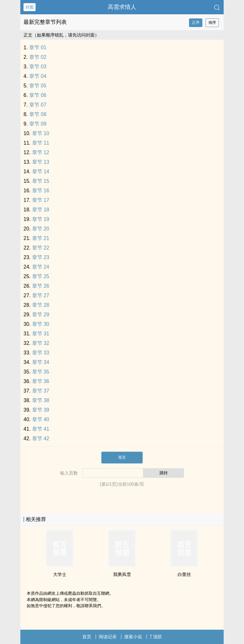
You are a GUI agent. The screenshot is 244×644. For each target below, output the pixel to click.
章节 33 (41, 353)
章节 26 (41, 286)
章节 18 (41, 210)
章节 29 (41, 315)
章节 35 (41, 372)
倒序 (212, 23)
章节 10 (41, 133)
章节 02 (38, 57)
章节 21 (41, 238)
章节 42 (41, 438)
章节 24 (41, 267)
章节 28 (41, 305)
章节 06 (38, 95)
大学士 (60, 574)
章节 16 (41, 191)
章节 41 (41, 429)
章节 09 (38, 124)
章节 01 (38, 48)
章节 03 (38, 67)
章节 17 (41, 200)
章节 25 (41, 276)
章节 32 (41, 343)
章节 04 (38, 76)
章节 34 (41, 362)
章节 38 (41, 400)
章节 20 (41, 229)
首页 (87, 637)
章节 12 (41, 152)
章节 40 (41, 419)
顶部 (156, 637)
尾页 (122, 457)
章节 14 (41, 171)
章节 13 (41, 162)
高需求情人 (122, 7)
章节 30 (41, 324)
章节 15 (41, 181)
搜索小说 (133, 637)
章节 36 (41, 381)
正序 (196, 23)
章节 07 (38, 105)
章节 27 (41, 295)
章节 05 (38, 86)
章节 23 (41, 257)
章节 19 (41, 219)
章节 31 (41, 334)
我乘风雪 (122, 574)
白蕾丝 (184, 574)
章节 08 (38, 114)
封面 (30, 7)
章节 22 (41, 248)
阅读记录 (108, 637)
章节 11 (41, 143)
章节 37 (41, 391)
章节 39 (41, 410)
